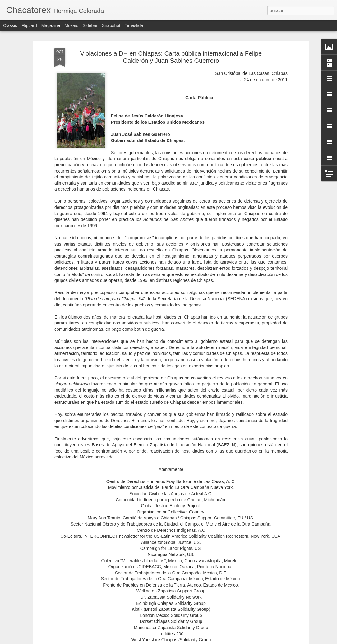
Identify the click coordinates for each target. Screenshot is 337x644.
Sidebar (90, 25)
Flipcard (29, 25)
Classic (10, 25)
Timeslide (134, 25)
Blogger (193, 641)
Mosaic (71, 25)
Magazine (51, 25)
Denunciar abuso (213, 641)
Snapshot (111, 25)
